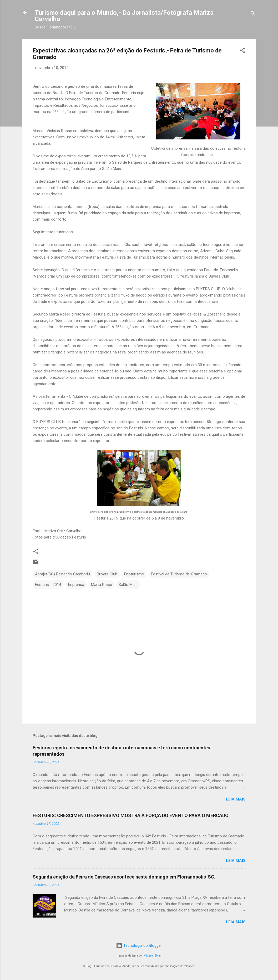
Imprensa (76, 585)
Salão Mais (128, 585)
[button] (242, 51)
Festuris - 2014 (48, 585)
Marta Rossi (101, 585)
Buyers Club (107, 574)
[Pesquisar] (253, 14)
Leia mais (236, 799)
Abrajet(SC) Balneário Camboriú (62, 574)
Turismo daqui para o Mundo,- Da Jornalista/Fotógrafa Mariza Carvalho (124, 16)
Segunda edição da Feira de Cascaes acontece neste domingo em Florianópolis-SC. (124, 877)
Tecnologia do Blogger (139, 945)
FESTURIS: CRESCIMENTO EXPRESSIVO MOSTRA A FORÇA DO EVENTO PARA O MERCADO (131, 815)
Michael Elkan (153, 956)
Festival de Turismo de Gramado (179, 574)
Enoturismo (134, 574)
